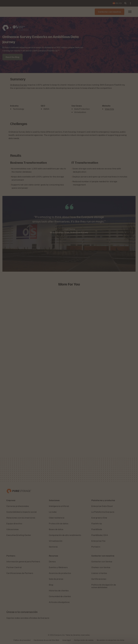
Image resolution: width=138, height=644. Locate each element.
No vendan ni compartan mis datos (111, 640)
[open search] (125, 3)
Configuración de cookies (84, 640)
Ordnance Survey (19, 85)
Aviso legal (67, 640)
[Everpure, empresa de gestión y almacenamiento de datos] (19, 491)
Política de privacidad (22, 640)
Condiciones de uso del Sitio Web (46, 640)
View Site (110, 109)
